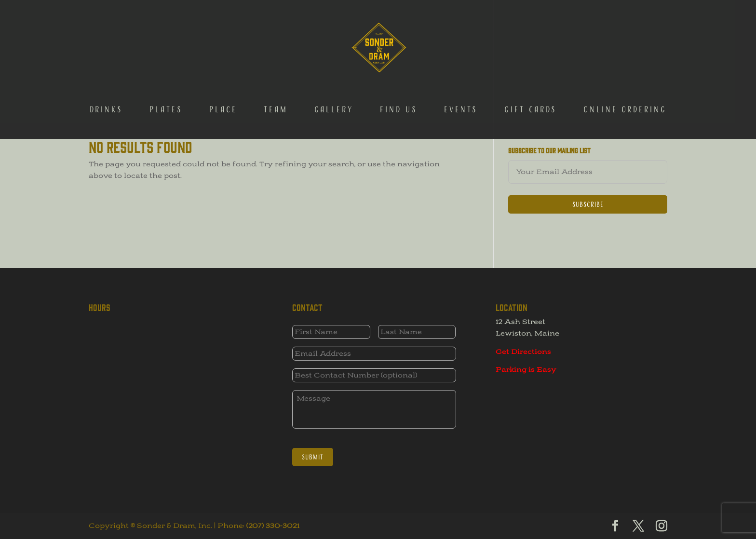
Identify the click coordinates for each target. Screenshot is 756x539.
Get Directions (523, 352)
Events (461, 63)
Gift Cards (531, 63)
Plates (166, 63)
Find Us (399, 63)
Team (276, 63)
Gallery (334, 63)
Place (223, 63)
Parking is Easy (526, 370)
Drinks (106, 63)
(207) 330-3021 (273, 526)
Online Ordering (625, 63)
